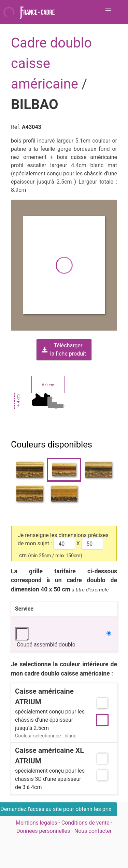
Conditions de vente (86, 823)
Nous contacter (93, 831)
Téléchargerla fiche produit (64, 350)
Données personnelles (43, 831)
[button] (108, 9)
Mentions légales (36, 823)
